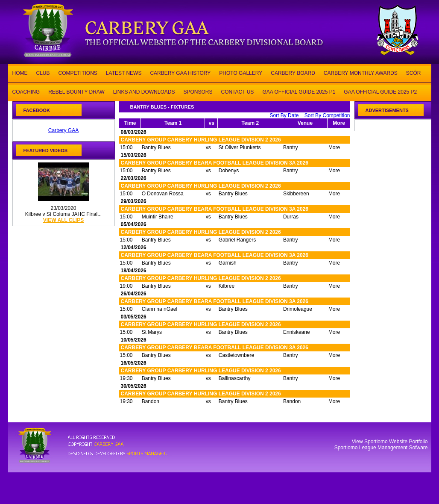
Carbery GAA (63, 130)
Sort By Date (284, 115)
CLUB (43, 72)
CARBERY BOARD (293, 72)
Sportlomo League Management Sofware (381, 448)
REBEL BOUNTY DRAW (76, 91)
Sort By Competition (327, 115)
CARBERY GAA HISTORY (180, 72)
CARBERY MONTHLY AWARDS (361, 72)
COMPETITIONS (78, 72)
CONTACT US (237, 91)
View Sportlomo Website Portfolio (390, 442)
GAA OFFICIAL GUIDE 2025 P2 (380, 91)
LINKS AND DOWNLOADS (144, 91)
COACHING (26, 91)
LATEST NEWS (124, 72)
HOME (20, 72)
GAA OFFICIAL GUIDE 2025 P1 (299, 91)
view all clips (63, 220)
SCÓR (414, 72)
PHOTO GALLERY (241, 72)
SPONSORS (198, 91)
